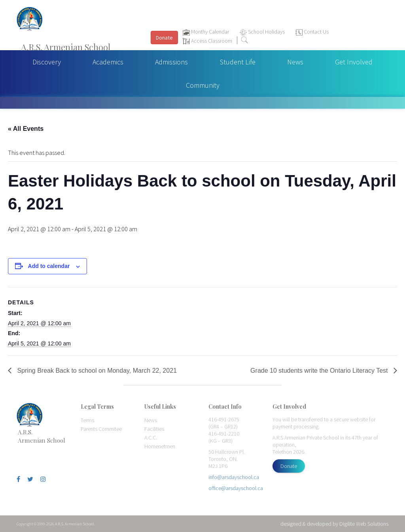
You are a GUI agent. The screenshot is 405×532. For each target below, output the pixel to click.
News (295, 62)
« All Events (26, 129)
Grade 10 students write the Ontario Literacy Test (320, 371)
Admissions (171, 62)
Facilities (154, 429)
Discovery (47, 62)
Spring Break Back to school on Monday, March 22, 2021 (96, 371)
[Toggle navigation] (395, 28)
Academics (108, 62)
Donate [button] (164, 38)
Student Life (238, 62)
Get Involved (354, 62)
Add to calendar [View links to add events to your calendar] (49, 266)
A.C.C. (151, 438)
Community (203, 85)
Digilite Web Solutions (364, 524)
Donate (289, 466)
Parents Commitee (101, 429)
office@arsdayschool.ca (236, 488)
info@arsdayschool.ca (234, 477)
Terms (87, 420)
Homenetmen (160, 446)
